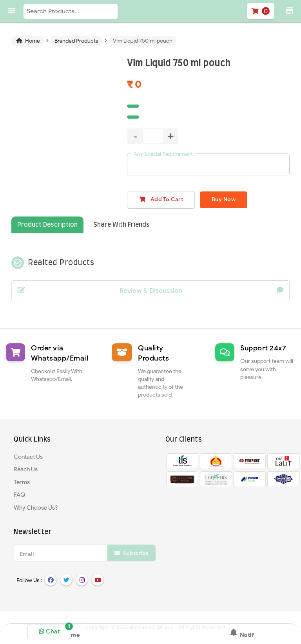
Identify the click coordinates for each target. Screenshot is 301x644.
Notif (241, 633)
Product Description (47, 225)
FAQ (19, 495)
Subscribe (131, 553)
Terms (22, 482)
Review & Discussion (150, 291)
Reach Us (26, 469)
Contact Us (28, 457)
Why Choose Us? (36, 508)
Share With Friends (121, 225)
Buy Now (225, 199)
